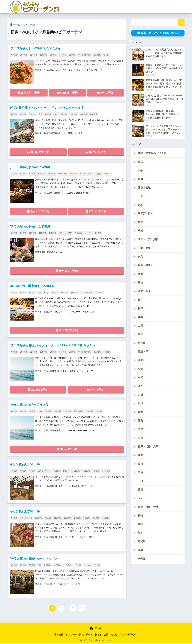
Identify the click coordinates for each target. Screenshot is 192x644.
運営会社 (59, 635)
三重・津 (143, 352)
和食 (61, 233)
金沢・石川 (144, 292)
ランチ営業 (106, 471)
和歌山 (142, 361)
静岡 (140, 335)
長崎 (140, 517)
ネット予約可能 (84, 55)
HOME (96, 629)
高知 (140, 430)
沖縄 (140, 551)
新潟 (140, 274)
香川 (140, 404)
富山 (140, 283)
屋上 (40, 114)
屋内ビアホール (44, 471)
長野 (140, 309)
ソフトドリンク (86, 174)
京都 (140, 378)
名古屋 (142, 344)
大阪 (140, 396)
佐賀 (140, 491)
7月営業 (48, 114)
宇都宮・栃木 (145, 214)
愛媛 (140, 413)
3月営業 (72, 55)
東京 (140, 257)
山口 (140, 482)
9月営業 (14, 55)
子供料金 (32, 114)
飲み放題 (97, 55)
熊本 (140, 534)
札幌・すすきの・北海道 (152, 153)
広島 (140, 474)
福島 (140, 205)
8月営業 (64, 114)
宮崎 (140, 526)
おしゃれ (87, 566)
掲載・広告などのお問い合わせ (158, 33)
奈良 (140, 387)
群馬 (140, 222)
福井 (140, 300)
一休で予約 (106, 93)
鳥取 (140, 456)
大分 (140, 500)
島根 (140, 465)
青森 (140, 162)
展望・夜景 (63, 174)
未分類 (142, 560)
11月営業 (34, 55)
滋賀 (140, 370)
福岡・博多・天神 (148, 508)
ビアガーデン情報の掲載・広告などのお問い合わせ (92, 635)
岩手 (140, 170)
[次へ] (82, 609)
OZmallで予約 (67, 93)
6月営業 (14, 114)
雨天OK (66, 471)
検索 (181, 22)
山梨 (140, 326)
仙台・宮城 (144, 188)
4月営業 (107, 352)
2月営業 (53, 55)
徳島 (140, 422)
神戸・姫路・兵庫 (148, 447)
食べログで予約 (29, 93)
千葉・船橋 (144, 248)
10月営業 (23, 55)
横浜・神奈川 (29, 25)
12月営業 (44, 55)
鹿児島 (142, 543)
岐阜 (140, 318)
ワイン (106, 55)
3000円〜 (88, 233)
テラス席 (63, 55)
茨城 (140, 231)
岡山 (140, 439)
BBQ (56, 114)
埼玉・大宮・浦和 (148, 240)
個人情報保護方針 (129, 635)
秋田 (140, 179)
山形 (140, 196)
